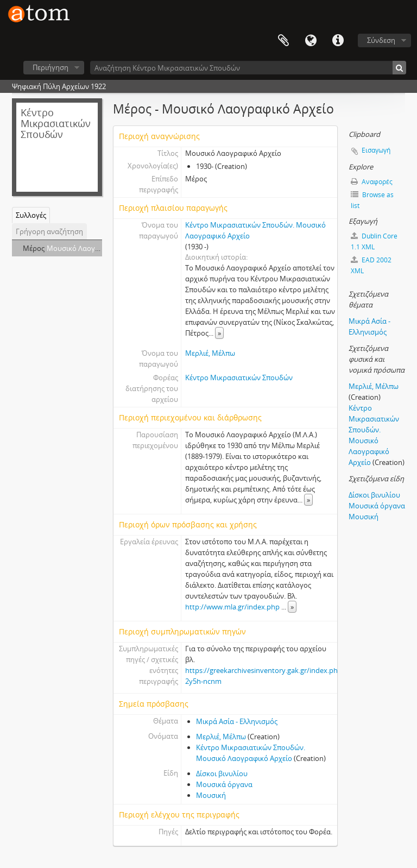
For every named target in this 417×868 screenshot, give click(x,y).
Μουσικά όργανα (224, 784)
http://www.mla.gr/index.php (232, 607)
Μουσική (211, 795)
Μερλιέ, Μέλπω (210, 353)
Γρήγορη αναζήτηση (49, 231)
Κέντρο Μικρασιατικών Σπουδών (239, 378)
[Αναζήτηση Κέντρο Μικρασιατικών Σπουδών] (248, 68)
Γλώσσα (311, 41)
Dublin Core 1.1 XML (374, 241)
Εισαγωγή (376, 150)
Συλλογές (31, 215)
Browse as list (372, 200)
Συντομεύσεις (338, 41)
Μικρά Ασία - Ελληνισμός (237, 721)
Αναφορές (372, 182)
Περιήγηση (50, 67)
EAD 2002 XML (371, 265)
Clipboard (283, 41)
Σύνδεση (381, 40)
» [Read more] (219, 333)
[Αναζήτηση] (399, 68)
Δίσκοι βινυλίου (222, 773)
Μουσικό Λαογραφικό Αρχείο (95, 248)
